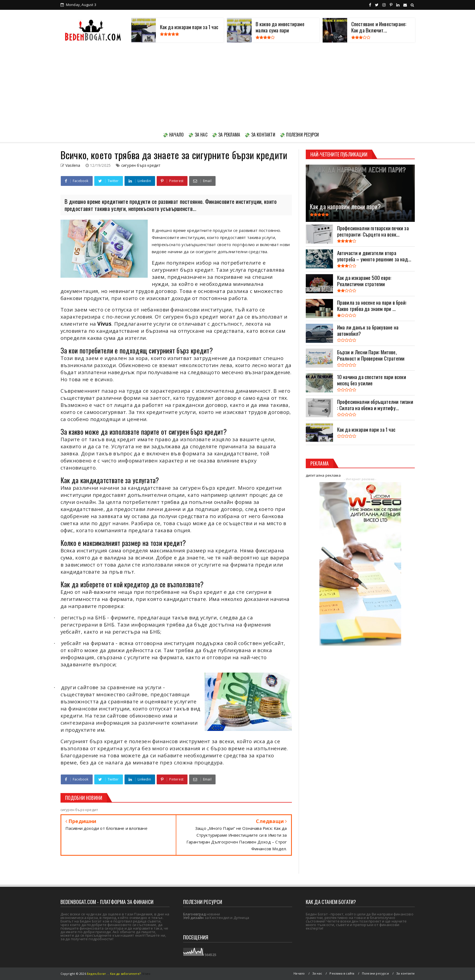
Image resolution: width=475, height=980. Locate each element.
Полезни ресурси (375, 973)
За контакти (405, 973)
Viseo (146, 974)
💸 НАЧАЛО (173, 135)
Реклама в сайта (342, 973)
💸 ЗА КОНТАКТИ (260, 135)
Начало (299, 973)
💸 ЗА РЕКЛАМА (226, 135)
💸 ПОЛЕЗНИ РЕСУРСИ (299, 135)
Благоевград (194, 914)
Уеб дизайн (193, 918)
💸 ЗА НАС (198, 135)
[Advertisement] (238, 86)
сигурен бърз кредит (141, 165)
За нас (317, 973)
